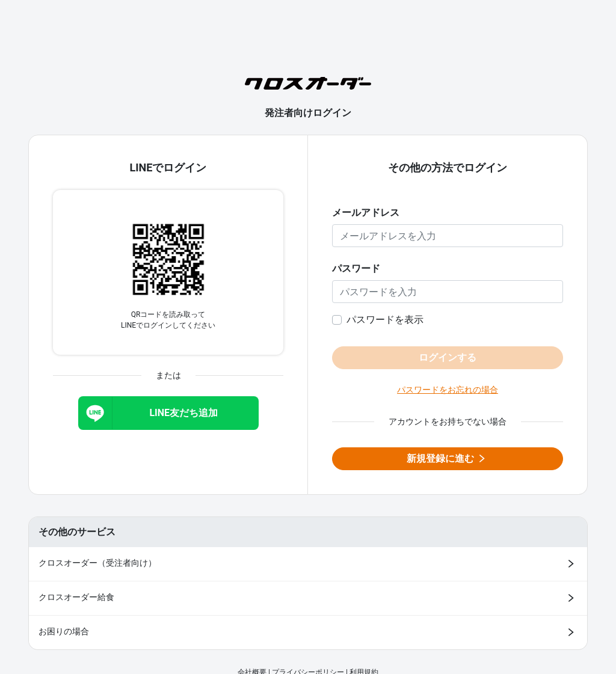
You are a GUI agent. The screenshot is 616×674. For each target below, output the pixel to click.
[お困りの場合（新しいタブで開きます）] (308, 632)
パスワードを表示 (385, 320)
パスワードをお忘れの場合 (448, 390)
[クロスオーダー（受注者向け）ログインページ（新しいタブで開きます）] (308, 564)
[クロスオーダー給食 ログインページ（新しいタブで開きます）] (308, 598)
